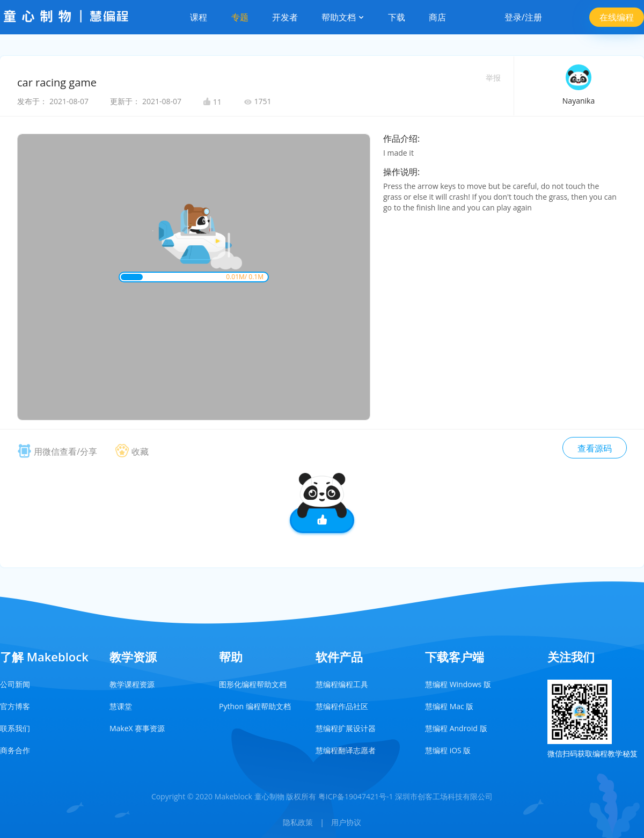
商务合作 (15, 750)
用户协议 (346, 822)
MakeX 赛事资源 (137, 728)
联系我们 (15, 728)
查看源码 (595, 448)
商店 (437, 17)
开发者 (285, 17)
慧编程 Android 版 (456, 728)
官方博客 (15, 706)
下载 (397, 17)
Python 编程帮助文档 (255, 706)
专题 (240, 17)
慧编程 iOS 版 (448, 750)
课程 (199, 17)
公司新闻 (15, 684)
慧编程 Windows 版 (458, 684)
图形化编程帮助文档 (253, 684)
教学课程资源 (132, 684)
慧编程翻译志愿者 (346, 750)
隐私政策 (298, 822)
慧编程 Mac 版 (449, 706)
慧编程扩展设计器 (346, 728)
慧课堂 (121, 706)
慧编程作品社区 (342, 706)
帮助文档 (343, 17)
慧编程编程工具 (342, 684)
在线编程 (617, 17)
